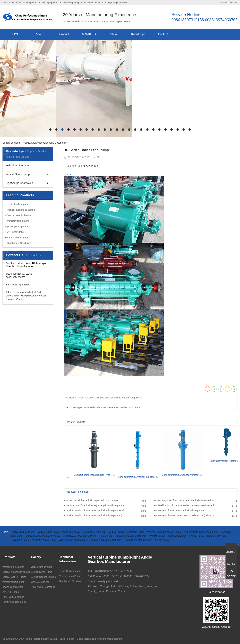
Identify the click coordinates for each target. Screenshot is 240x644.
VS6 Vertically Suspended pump (201, 532)
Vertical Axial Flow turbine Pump (80, 536)
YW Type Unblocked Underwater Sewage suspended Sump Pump (107, 407)
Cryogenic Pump (20, 540)
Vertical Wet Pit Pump (95, 532)
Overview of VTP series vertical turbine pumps (180, 510)
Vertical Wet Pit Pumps (19, 215)
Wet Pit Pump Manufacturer (73, 540)
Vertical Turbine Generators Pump (127, 532)
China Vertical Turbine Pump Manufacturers (99, 639)
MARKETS (89, 34)
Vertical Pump (197, 536)
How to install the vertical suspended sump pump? (92, 500)
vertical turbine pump (18, 165)
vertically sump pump (18, 221)
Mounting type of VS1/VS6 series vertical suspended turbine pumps (191, 500)
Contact (163, 34)
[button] (50, 130)
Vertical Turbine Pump (23, 532)
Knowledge (138, 34)
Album (113, 34)
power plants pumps (18, 226)
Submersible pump (217, 536)
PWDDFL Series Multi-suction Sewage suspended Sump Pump (109, 398)
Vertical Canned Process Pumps (164, 532)
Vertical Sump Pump (18, 174)
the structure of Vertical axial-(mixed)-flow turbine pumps (95, 505)
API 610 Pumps (15, 232)
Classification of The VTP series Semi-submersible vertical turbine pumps (194, 505)
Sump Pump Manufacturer (138, 540)
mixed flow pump (71, 532)
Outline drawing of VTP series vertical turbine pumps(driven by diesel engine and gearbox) (106, 510)
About (39, 34)
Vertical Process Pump (44, 540)
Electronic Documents (55, 143)
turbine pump (162, 540)
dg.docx (67, 175)
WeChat (234, 3)
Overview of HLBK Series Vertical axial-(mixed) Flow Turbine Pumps (192, 515)
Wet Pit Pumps (157, 536)
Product (64, 34)
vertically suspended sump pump (43, 536)
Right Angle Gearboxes (19, 183)
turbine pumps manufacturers (131, 536)
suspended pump (177, 536)
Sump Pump (106, 536)
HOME (15, 34)
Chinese (225, 3)
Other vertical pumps (18, 238)
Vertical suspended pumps (21, 210)
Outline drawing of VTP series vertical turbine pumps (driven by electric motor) (106, 515)
